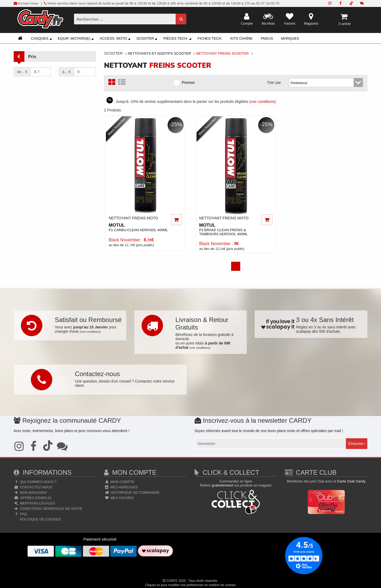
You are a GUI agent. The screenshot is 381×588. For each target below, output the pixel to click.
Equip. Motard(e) (76, 39)
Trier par (274, 83)
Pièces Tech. (178, 39)
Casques (42, 39)
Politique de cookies (40, 519)
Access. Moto (116, 39)
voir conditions (263, 102)
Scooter (148, 39)
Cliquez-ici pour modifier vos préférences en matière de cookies (190, 585)
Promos (186, 82)
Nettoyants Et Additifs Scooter (159, 53)
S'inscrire (357, 444)
